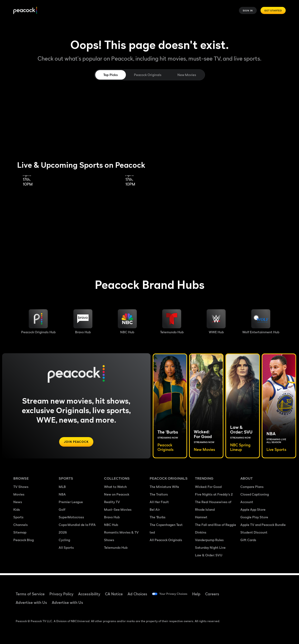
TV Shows (21, 489)
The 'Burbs (158, 519)
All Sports (66, 549)
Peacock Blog (24, 542)
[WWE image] (216, 322)
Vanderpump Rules (209, 542)
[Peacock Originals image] (38, 322)
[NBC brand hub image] (127, 322)
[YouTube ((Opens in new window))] (269, 591)
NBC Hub (111, 527)
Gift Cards (248, 542)
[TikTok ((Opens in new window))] (256, 591)
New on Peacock (117, 496)
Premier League (71, 504)
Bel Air (155, 511)
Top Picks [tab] (111, 75)
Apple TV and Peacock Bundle (263, 527)
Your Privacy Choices (177, 594)
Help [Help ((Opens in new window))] (204, 594)
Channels (21, 527)
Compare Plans (252, 489)
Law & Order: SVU (209, 557)
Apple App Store (253, 511)
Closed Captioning (255, 496)
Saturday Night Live (210, 549)
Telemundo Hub (116, 549)
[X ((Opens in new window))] (256, 604)
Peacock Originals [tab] (148, 75)
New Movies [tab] (187, 75)
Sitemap (20, 534)
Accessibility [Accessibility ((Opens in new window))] (89, 594)
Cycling (64, 542)
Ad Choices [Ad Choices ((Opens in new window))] (137, 594)
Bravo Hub (112, 519)
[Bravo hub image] (83, 322)
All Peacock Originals (166, 542)
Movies (19, 496)
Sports (18, 519)
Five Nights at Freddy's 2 (214, 496)
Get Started (273, 10)
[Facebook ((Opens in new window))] (244, 591)
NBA (62, 496)
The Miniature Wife (164, 489)
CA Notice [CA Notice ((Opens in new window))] (114, 594)
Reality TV (112, 504)
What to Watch (115, 489)
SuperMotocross (71, 519)
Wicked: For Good (208, 489)
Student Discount (254, 534)
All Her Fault (159, 504)
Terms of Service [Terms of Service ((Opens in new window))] (30, 594)
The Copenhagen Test (166, 527)
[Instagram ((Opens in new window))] (244, 604)
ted (152, 534)
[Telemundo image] (172, 322)
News (18, 504)
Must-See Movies (118, 511)
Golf (62, 511)
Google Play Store (254, 519)
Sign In (248, 10)
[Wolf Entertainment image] (261, 322)
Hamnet (201, 519)
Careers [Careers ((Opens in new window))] (220, 594)
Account (247, 504)
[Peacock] (25, 11)
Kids (17, 511)
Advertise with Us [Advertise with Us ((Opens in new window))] (31, 602)
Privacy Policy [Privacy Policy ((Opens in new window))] (61, 594)
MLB (62, 489)
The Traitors (159, 496)
